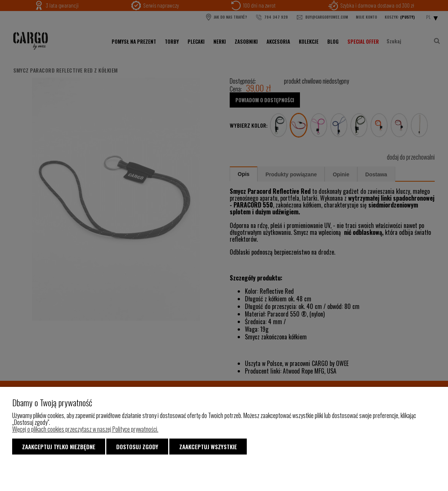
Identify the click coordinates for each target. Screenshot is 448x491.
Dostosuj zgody (137, 447)
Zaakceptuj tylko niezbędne (59, 447)
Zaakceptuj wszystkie (208, 447)
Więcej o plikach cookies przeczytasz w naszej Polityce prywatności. (85, 429)
